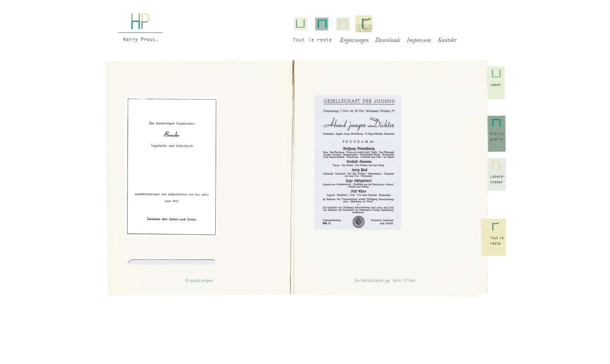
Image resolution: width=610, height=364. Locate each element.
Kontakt (447, 41)
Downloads (388, 41)
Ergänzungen (354, 41)
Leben (495, 85)
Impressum (419, 41)
